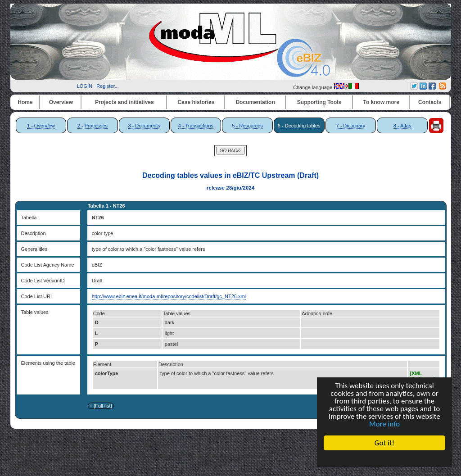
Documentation (255, 102)
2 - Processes (93, 126)
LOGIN (85, 86)
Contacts (430, 102)
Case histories (196, 102)
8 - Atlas (402, 126)
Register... (108, 86)
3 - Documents (144, 126)
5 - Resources (247, 126)
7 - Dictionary (350, 126)
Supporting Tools (319, 102)
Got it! (384, 443)
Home (25, 102)
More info (384, 424)
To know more (381, 102)
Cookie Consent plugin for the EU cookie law (384, 458)
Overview (61, 102)
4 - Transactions (196, 126)
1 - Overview (41, 126)
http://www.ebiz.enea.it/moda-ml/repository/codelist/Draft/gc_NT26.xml (169, 296)
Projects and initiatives (124, 102)
